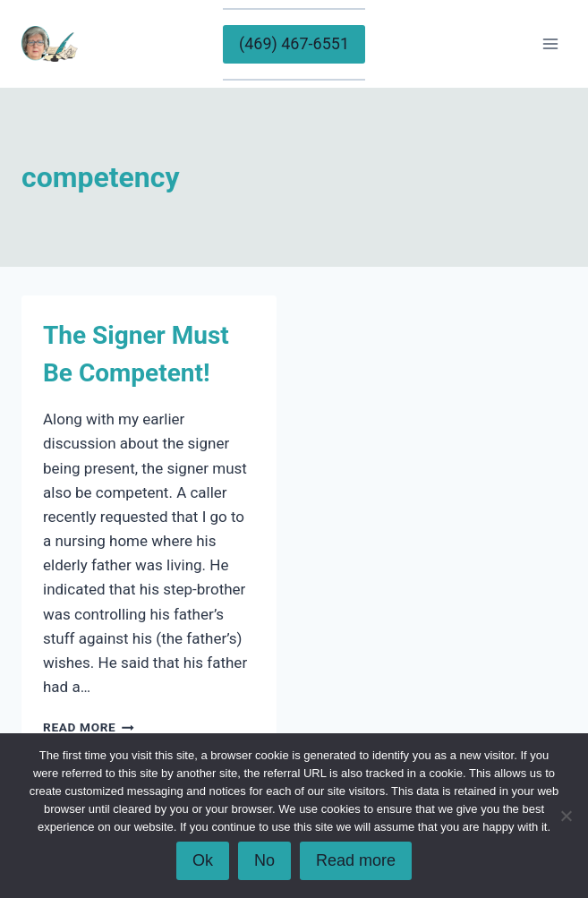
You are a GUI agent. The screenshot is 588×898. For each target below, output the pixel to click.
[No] (566, 816)
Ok (203, 860)
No (264, 860)
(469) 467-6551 (294, 43)
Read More (89, 727)
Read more (356, 860)
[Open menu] (550, 43)
